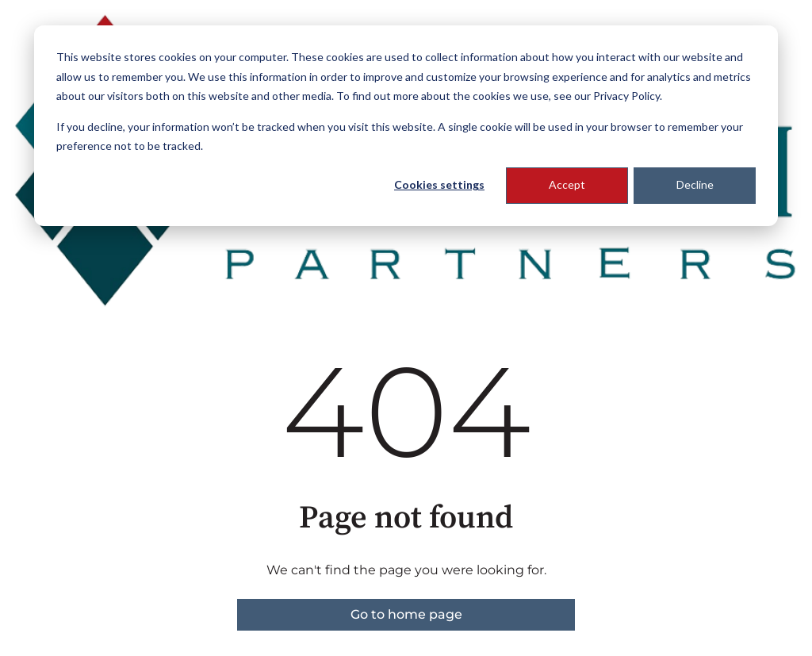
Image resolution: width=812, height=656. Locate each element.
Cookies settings (439, 184)
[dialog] (406, 126)
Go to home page (406, 614)
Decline (695, 184)
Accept (567, 184)
